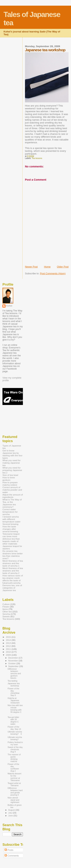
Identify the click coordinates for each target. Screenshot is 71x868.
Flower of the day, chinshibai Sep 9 (13, 692)
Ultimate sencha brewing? (15, 738)
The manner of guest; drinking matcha (14, 758)
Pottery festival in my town (15, 743)
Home (47, 267)
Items (5, 609)
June (11, 816)
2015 (9, 637)
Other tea (7, 612)
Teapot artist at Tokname (14, 784)
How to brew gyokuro (9, 479)
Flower (6, 607)
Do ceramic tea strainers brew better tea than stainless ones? (13, 555)
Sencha (6, 614)
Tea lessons (37, 158)
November (13, 661)
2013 (9, 643)
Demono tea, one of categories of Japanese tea (12, 588)
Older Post (63, 267)
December (13, 658)
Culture (6, 604)
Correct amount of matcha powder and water (12, 490)
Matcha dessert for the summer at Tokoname (14, 777)
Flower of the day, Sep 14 (14, 728)
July (11, 813)
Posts (9, 850)
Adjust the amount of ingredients (13, 496)
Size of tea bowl (10, 475)
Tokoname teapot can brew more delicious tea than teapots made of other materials (11, 539)
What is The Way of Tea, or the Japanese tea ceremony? (12, 503)
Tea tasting (12, 681)
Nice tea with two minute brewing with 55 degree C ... (15, 710)
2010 (9, 652)
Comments (12, 856)
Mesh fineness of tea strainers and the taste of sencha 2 (13, 571)
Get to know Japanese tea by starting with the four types (12, 454)
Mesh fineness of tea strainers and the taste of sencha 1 (13, 563)
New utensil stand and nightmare (13, 800)
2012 (9, 646)
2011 (9, 649)
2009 (9, 655)
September (14, 666)
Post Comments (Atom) (53, 273)
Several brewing (10, 524)
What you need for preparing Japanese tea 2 (12, 470)
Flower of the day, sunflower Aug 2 (13, 768)
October (12, 663)
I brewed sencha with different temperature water (11, 519)
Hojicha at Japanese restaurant (14, 700)
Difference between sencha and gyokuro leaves (14, 673)
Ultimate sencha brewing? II (15, 733)
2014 (9, 640)
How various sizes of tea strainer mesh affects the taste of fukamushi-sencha (13, 579)
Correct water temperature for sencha (10, 512)
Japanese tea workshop (14, 685)
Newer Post (31, 267)
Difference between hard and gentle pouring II (15, 791)
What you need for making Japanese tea (12, 463)
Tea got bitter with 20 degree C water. (13, 721)
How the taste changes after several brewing (10, 529)
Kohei (9, 306)
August (12, 810)
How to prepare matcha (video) (10, 484)
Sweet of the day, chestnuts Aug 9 (15, 749)
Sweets (6, 616)
